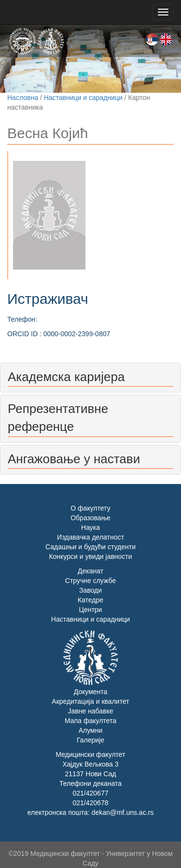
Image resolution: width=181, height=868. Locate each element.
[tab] (90, 377)
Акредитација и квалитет (90, 701)
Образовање (90, 518)
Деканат (90, 571)
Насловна (23, 98)
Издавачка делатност (90, 537)
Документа (91, 692)
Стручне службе (90, 581)
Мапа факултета (90, 721)
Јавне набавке (90, 711)
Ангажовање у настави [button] (74, 459)
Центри (91, 610)
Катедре (90, 600)
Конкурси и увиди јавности (90, 556)
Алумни (91, 730)
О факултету (90, 508)
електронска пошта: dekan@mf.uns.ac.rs (90, 812)
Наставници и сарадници (83, 98)
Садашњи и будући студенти (90, 547)
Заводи (90, 590)
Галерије (90, 740)
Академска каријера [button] (66, 377)
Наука (90, 527)
